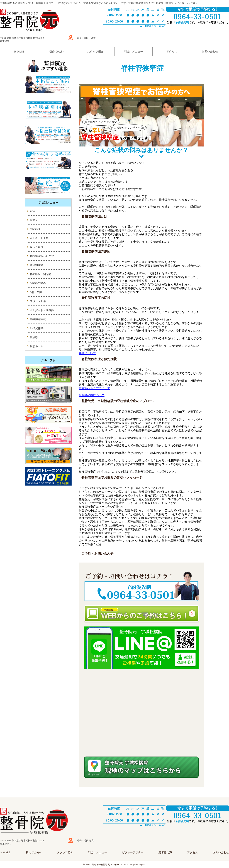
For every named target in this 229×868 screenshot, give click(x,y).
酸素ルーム (36, 346)
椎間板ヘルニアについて (94, 388)
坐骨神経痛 (36, 265)
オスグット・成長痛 (42, 310)
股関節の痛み (38, 283)
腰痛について (87, 353)
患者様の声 (165, 852)
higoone (142, 865)
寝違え (34, 220)
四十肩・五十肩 (39, 238)
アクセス (172, 52)
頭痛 (32, 211)
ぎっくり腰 (36, 247)
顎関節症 (35, 229)
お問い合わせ (210, 52)
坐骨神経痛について (92, 395)
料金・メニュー (134, 52)
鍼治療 (34, 337)
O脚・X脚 (36, 292)
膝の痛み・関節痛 (40, 274)
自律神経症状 (38, 319)
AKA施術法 (37, 328)
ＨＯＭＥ (19, 52)
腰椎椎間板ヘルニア (42, 256)
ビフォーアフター (133, 852)
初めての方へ (57, 52)
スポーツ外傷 (38, 301)
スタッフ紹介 (95, 52)
